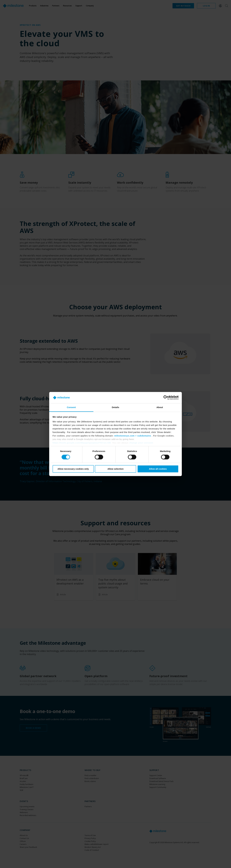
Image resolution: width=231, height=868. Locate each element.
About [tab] (160, 407)
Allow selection (115, 469)
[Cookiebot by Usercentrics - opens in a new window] (166, 398)
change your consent (141, 443)
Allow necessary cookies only (73, 469)
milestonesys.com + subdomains (133, 436)
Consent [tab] (71, 407)
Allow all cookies (158, 469)
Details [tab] (115, 407)
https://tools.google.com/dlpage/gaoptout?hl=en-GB (82, 443)
